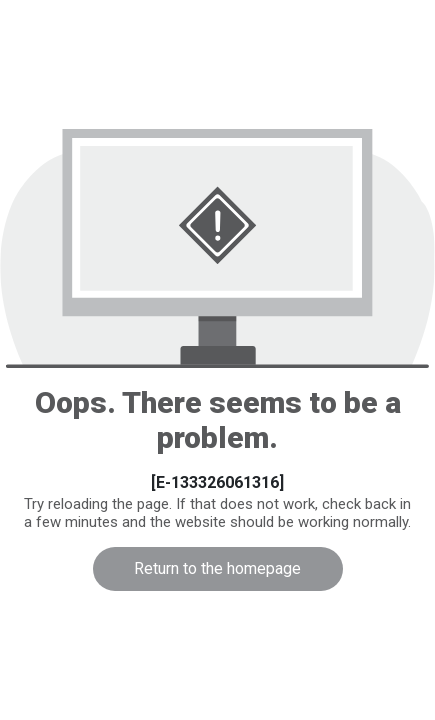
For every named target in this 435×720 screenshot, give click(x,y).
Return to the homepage (217, 568)
